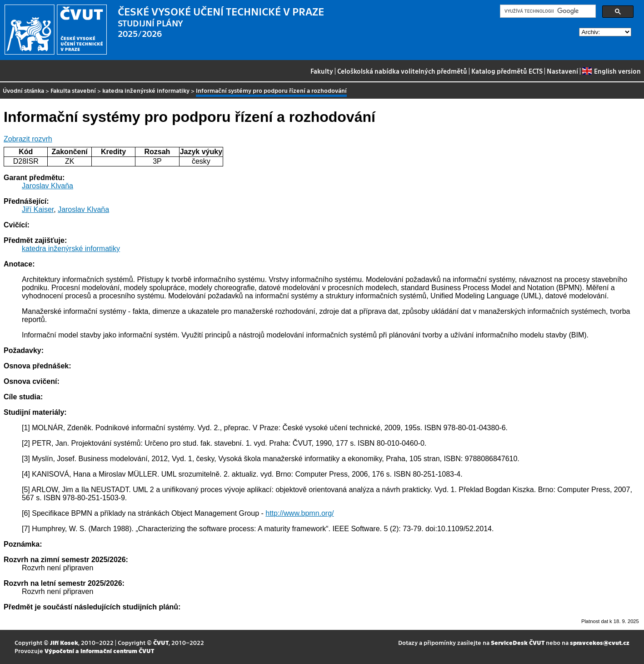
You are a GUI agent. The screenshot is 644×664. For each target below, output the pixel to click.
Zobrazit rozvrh (28, 139)
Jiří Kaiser (38, 209)
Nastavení (562, 71)
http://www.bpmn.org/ (300, 513)
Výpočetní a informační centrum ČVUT (99, 651)
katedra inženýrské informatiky (146, 90)
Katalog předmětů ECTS (507, 71)
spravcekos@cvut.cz (600, 642)
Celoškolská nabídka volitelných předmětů (402, 71)
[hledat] (547, 11)
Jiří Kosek (64, 642)
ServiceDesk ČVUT (518, 642)
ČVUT (161, 642)
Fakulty (322, 71)
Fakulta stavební (73, 90)
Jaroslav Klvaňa (47, 186)
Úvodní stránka (23, 90)
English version (611, 71)
